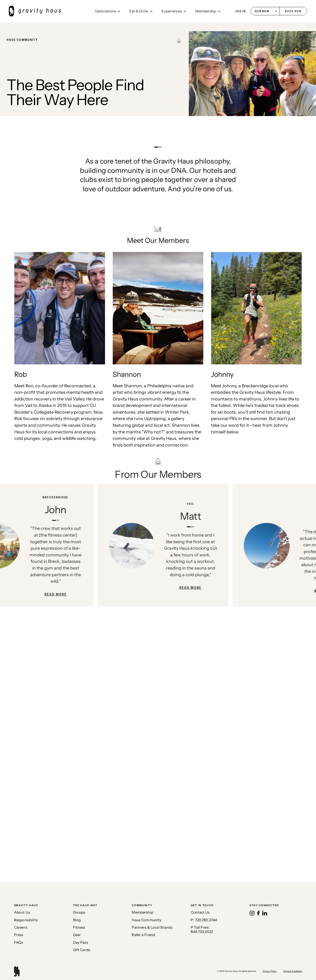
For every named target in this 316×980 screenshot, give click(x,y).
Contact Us (200, 913)
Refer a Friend (143, 935)
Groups (79, 913)
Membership (142, 913)
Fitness (79, 928)
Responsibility (26, 920)
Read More (59, 594)
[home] (50, 11)
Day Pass (81, 943)
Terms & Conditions (292, 971)
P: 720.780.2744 (204, 920)
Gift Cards (82, 950)
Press (19, 935)
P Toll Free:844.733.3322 (202, 930)
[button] (108, 11)
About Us (22, 913)
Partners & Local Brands (152, 928)
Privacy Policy (270, 971)
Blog (77, 920)
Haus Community (147, 920)
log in (241, 11)
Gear (77, 935)
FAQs (19, 943)
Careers (21, 928)
